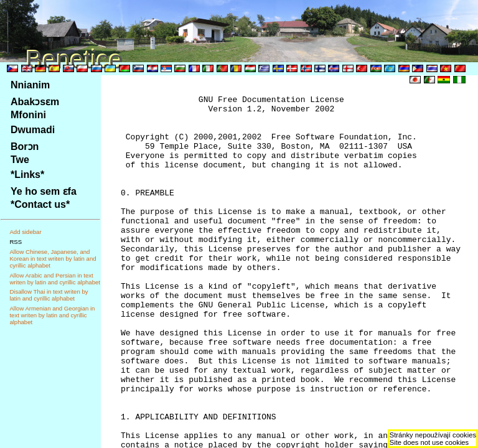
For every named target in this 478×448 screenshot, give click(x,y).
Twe (20, 160)
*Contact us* (40, 204)
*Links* (27, 175)
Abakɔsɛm (35, 102)
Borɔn (25, 147)
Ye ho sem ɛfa (44, 191)
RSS (16, 242)
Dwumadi (33, 130)
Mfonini (28, 115)
